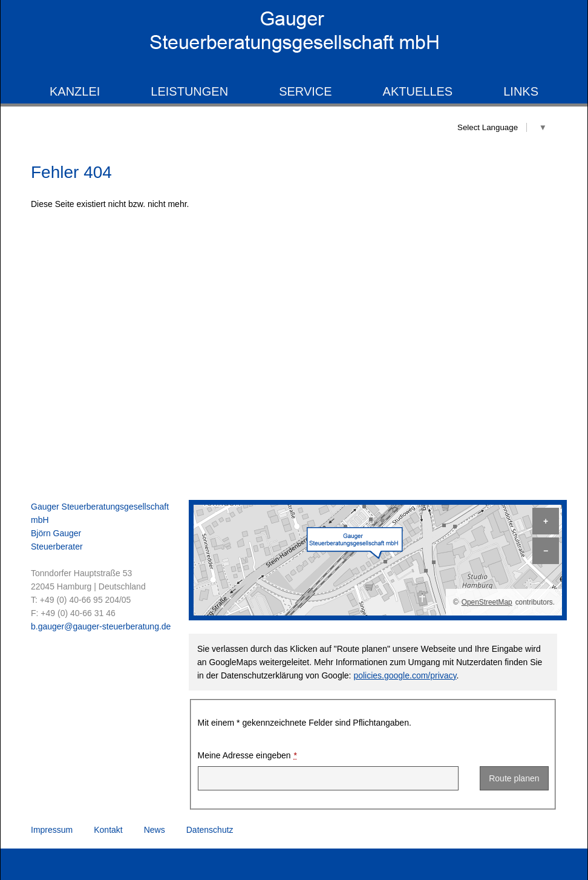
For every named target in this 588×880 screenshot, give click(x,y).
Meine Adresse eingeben (248, 756)
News (155, 830)
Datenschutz (210, 830)
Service (305, 91)
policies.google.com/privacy (405, 675)
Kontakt (108, 830)
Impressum (52, 830)
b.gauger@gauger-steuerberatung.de (101, 626)
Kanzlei (75, 91)
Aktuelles (418, 91)
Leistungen (189, 91)
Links (521, 91)
